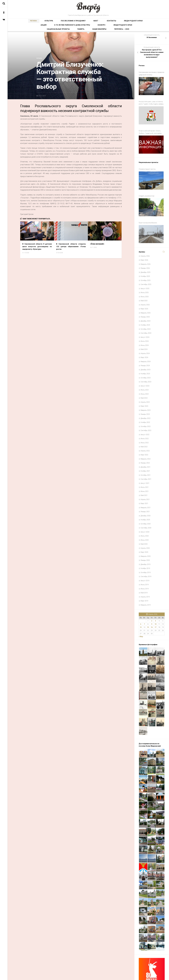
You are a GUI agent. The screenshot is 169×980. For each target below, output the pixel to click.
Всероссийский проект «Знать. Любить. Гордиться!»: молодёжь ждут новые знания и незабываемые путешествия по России (152, 129)
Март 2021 (144, 490)
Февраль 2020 (146, 543)
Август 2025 (145, 275)
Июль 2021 (145, 474)
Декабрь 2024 (146, 307)
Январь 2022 (145, 449)
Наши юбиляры (111, 29)
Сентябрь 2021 (146, 465)
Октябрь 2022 (146, 413)
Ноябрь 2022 (145, 409)
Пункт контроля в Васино (148, 211)
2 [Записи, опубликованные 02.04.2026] (152, 607)
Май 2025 (144, 287)
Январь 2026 (145, 254)
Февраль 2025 (146, 299)
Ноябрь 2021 (145, 457)
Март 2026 (144, 246)
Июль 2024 (145, 327)
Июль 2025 (145, 279)
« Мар (141, 623)
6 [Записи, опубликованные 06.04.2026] (141, 610)
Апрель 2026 (145, 242)
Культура (38, 22)
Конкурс (47, 29)
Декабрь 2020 (146, 502)
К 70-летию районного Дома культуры (133, 22)
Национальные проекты (82, 29)
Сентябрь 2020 (146, 514)
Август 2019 (145, 567)
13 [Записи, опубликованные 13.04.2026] (141, 613)
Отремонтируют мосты (147, 163)
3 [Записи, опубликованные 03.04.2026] (155, 607)
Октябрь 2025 (146, 267)
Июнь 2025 (145, 283)
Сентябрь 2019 (146, 563)
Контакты (82, 22)
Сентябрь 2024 (146, 319)
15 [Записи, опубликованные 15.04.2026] (148, 613)
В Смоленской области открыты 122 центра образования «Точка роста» (71, 248)
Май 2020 (144, 530)
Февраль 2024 (146, 348)
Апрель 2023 (145, 388)
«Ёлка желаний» (97, 245)
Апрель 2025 (145, 291)
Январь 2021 (145, 498)
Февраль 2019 (146, 591)
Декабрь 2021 (146, 453)
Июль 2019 (145, 571)
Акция (111, 22)
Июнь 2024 (145, 332)
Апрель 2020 (145, 534)
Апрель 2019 (145, 583)
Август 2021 (145, 469)
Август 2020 (145, 518)
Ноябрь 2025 (145, 263)
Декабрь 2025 (146, 259)
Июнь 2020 (145, 526)
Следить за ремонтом (146, 187)
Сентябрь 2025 (146, 271)
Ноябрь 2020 (145, 506)
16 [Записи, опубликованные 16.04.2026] (152, 613)
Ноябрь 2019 (145, 555)
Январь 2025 (145, 303)
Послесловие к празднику (56, 22)
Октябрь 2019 (146, 559)
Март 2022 (144, 441)
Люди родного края (98, 22)
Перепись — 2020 (127, 29)
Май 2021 (144, 482)
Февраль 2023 (146, 396)
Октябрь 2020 (146, 510)
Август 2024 (145, 323)
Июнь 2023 (145, 380)
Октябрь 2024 (146, 315)
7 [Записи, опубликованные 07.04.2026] (144, 610)
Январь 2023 (145, 400)
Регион (28, 22)
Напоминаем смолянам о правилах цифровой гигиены (151, 75)
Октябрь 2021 (146, 461)
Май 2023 (144, 384)
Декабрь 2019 (146, 551)
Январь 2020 (145, 547)
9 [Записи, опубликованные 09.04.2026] (152, 610)
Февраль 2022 (146, 445)
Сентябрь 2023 (146, 368)
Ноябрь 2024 (145, 311)
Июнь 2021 (145, 478)
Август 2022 (145, 421)
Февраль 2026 (146, 250)
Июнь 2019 (145, 575)
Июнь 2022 (145, 429)
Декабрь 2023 (146, 356)
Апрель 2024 (145, 340)
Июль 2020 (145, 522)
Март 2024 (144, 344)
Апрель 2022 (145, 437)
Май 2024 (144, 336)
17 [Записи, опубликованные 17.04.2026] (155, 613)
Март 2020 (144, 538)
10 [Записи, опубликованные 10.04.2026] (155, 610)
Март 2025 (144, 295)
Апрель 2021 (145, 486)
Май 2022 (144, 433)
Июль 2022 (145, 425)
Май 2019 (144, 579)
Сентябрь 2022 (146, 417)
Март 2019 (144, 587)
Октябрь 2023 (146, 364)
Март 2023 (144, 392)
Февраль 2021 (146, 494)
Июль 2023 (145, 376)
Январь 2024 (145, 352)
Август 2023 (145, 372)
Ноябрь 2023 (145, 360)
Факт (72, 22)
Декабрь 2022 (146, 405)
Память (99, 29)
